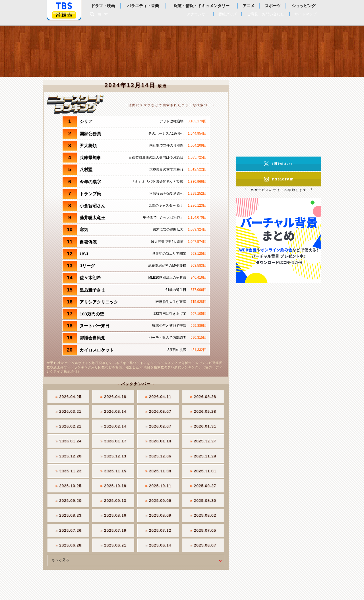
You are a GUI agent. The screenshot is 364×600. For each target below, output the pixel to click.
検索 (104, 14)
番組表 (64, 15)
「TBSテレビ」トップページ (64, 6)
